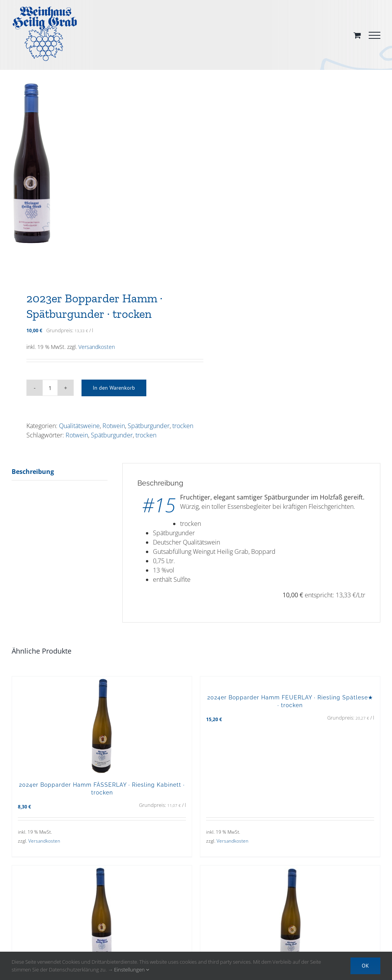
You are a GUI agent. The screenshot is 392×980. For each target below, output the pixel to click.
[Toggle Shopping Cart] (357, 35)
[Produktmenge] (50, 388)
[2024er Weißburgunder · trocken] (102, 914)
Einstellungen (132, 970)
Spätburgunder (149, 426)
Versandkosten (97, 347)
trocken (183, 426)
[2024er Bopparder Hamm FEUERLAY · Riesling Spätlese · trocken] (290, 914)
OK (365, 966)
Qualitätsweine (79, 426)
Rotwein (114, 426)
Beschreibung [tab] (33, 472)
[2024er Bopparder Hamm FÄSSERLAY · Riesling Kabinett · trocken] (102, 725)
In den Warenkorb (114, 388)
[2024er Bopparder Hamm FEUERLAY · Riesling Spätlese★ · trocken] (290, 681)
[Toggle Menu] (375, 35)
